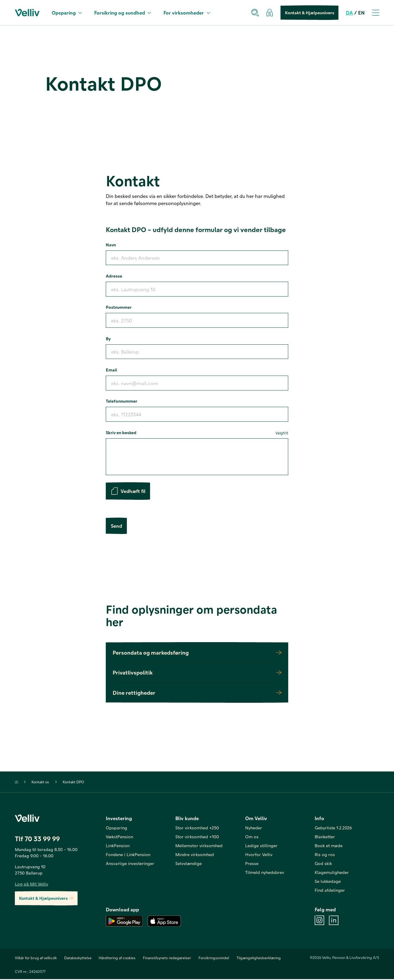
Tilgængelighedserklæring (259, 958)
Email (111, 370)
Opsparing (67, 12)
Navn (111, 245)
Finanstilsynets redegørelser (167, 958)
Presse (252, 864)
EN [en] (361, 12)
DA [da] (349, 12)
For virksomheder (187, 12)
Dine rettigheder (197, 693)
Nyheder (254, 828)
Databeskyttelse (78, 958)
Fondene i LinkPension (128, 855)
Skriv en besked (197, 433)
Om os (252, 837)
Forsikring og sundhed (123, 12)
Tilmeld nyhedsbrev (265, 873)
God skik (323, 864)
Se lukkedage (328, 882)
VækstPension (119, 837)
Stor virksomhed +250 (197, 828)
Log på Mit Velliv (31, 884)
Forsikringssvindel (214, 958)
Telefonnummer (122, 401)
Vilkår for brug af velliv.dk (36, 958)
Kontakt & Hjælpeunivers (309, 12)
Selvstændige (189, 864)
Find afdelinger (330, 891)
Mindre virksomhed (195, 855)
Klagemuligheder (332, 873)
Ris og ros (325, 855)
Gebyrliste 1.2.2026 (333, 828)
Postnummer (119, 307)
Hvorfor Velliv (259, 855)
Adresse (114, 276)
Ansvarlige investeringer (130, 864)
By (108, 338)
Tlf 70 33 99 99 (37, 839)
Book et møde (329, 846)
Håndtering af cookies (117, 958)
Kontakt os (40, 783)
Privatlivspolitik (197, 673)
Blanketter (325, 837)
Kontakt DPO (73, 783)
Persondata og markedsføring (197, 653)
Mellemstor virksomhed (199, 846)
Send (116, 526)
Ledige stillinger (261, 846)
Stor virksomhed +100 (197, 837)
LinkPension (118, 846)
